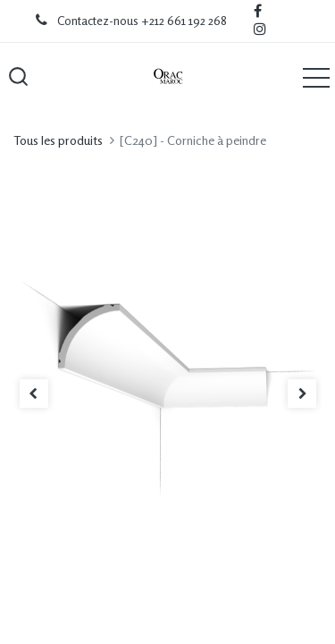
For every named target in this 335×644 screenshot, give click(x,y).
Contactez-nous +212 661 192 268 (142, 21)
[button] (18, 77)
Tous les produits (58, 140)
